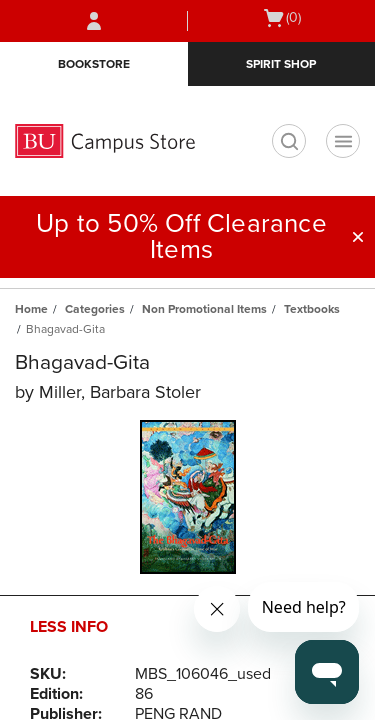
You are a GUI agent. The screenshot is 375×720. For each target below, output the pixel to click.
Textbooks (312, 309)
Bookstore (94, 64)
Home (31, 309)
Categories (95, 309)
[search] (289, 141)
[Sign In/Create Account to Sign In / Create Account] (94, 21)
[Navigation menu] (343, 141)
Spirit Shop (281, 64)
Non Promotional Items (204, 309)
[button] (358, 237)
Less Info (69, 627)
